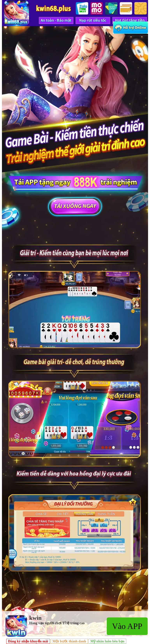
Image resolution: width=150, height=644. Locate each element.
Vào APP (127, 626)
